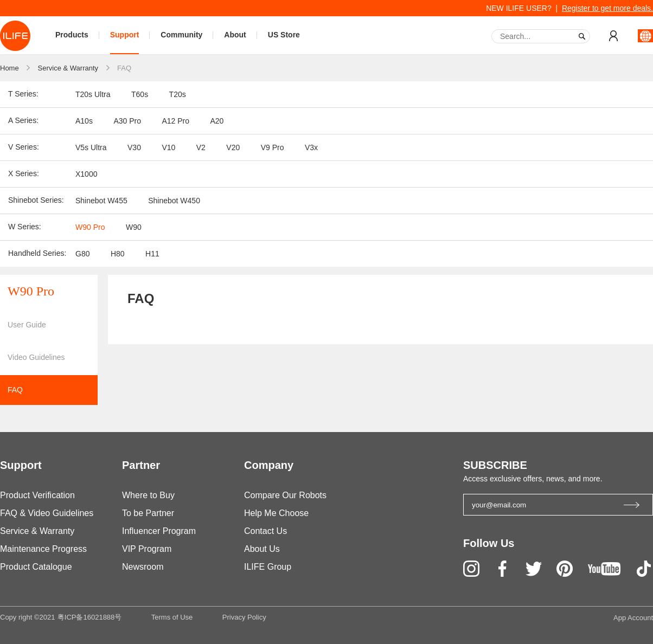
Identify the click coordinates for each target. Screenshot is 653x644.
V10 (168, 147)
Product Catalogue (36, 567)
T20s (178, 94)
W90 (134, 227)
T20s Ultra (93, 94)
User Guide (27, 325)
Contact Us (265, 531)
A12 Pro (175, 121)
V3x (311, 147)
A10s (84, 121)
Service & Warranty (68, 68)
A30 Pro (127, 121)
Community (181, 35)
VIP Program (147, 549)
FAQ (124, 68)
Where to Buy (148, 495)
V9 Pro (273, 147)
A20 (217, 121)
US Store (284, 35)
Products (72, 35)
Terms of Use (172, 617)
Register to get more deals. (607, 8)
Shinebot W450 (174, 201)
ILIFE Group (268, 567)
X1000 (86, 174)
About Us (262, 549)
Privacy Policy (244, 617)
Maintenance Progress (43, 549)
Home (9, 68)
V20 (233, 147)
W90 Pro (90, 227)
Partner (141, 465)
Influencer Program (159, 531)
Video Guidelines (36, 357)
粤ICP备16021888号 (90, 617)
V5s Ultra (91, 147)
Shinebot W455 (101, 201)
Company (269, 465)
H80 (118, 254)
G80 (82, 254)
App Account (633, 618)
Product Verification (37, 495)
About (235, 35)
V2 (201, 147)
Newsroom (143, 567)
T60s (140, 94)
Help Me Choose (276, 513)
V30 (134, 147)
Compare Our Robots (285, 495)
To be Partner (148, 513)
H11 (152, 254)
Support (125, 35)
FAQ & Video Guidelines (47, 513)
